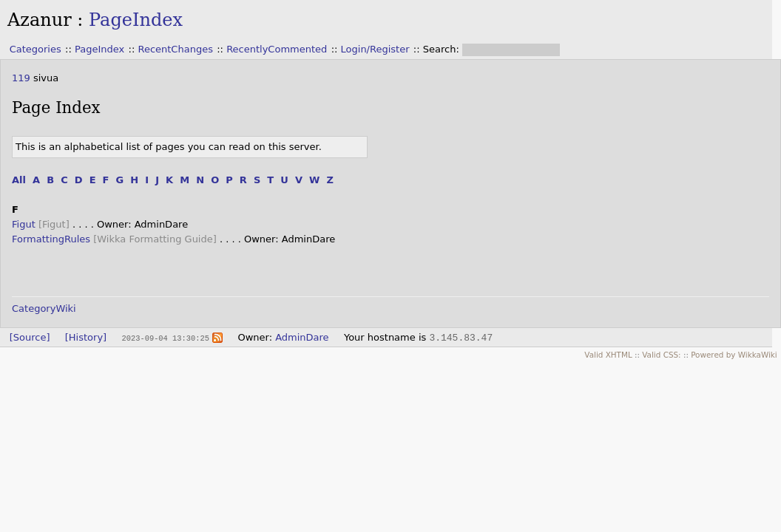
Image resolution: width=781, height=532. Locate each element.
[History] (86, 337)
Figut (24, 224)
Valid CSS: (661, 355)
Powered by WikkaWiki (734, 355)
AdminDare (302, 337)
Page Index (56, 108)
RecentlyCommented (277, 49)
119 (21, 78)
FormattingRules (51, 239)
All (19, 180)
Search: (443, 49)
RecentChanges (175, 49)
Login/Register (375, 49)
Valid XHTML (608, 355)
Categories (35, 49)
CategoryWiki (44, 308)
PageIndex (136, 20)
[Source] (30, 337)
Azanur (40, 20)
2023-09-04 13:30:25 (165, 338)
